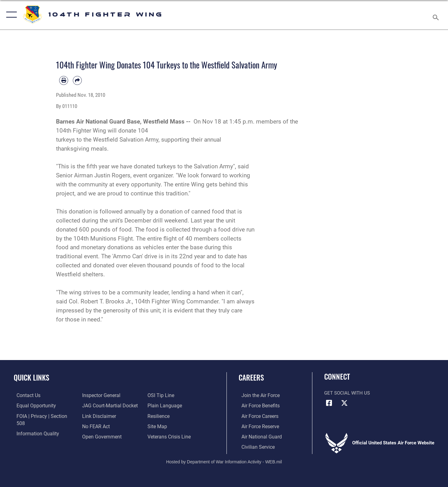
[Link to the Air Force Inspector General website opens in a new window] (32, 436)
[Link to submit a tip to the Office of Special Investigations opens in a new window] (94, 436)
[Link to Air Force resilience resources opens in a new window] (159, 405)
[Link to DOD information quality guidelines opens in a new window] (34, 426)
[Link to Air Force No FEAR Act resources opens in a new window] (95, 416)
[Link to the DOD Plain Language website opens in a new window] (164, 395)
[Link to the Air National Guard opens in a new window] (258, 436)
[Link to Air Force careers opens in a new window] (257, 416)
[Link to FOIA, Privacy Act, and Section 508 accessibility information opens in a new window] (42, 416)
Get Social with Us (347, 393)
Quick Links (31, 377)
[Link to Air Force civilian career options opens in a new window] (254, 446)
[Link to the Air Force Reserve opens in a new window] (257, 426)
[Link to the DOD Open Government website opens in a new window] (100, 426)
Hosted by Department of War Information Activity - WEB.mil (224, 461)
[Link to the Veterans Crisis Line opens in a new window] (169, 426)
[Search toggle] (437, 15)
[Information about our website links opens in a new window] (97, 405)
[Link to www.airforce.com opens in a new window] (257, 395)
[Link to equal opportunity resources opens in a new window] (32, 405)
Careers (251, 377)
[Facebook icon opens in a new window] (329, 403)
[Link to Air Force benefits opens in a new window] (257, 405)
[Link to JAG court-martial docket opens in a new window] (108, 395)
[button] (10, 15)
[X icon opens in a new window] (344, 403)
